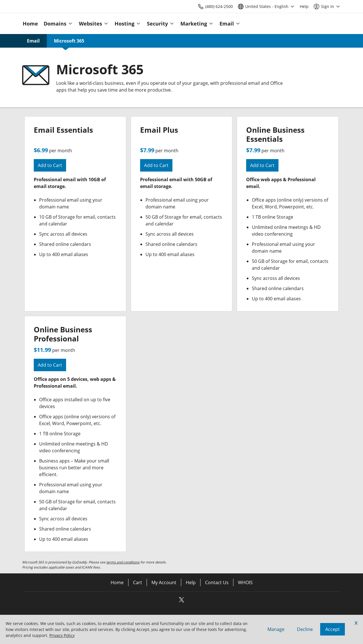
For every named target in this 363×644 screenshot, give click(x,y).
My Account (164, 582)
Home (117, 582)
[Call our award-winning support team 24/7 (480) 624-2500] (304, 6)
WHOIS (245, 582)
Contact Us (217, 582)
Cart (138, 582)
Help (191, 582)
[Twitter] (181, 601)
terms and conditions (123, 562)
